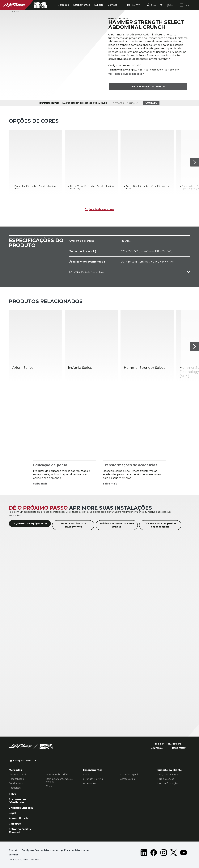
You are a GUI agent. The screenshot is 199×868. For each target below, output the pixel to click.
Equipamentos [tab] (82, 5)
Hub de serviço (166, 779)
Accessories (89, 783)
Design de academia (168, 775)
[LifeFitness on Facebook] (154, 853)
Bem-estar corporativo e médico (59, 780)
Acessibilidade (19, 818)
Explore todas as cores (99, 209)
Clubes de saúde (18, 775)
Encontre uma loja (21, 808)
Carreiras (15, 824)
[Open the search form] (151, 5)
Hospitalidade (16, 779)
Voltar (14, 12)
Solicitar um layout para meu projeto (117, 525)
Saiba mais (40, 484)
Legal (12, 813)
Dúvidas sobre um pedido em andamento (160, 525)
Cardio (87, 775)
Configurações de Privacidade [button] (40, 850)
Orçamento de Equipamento (30, 523)
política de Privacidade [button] (75, 850)
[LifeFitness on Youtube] (184, 853)
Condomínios (16, 783)
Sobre (13, 794)
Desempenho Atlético (58, 775)
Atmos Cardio (128, 779)
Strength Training (93, 779)
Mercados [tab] (63, 5)
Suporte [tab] (99, 5)
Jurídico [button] (14, 855)
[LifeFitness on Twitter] (174, 853)
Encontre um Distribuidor (17, 801)
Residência (15, 788)
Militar (49, 786)
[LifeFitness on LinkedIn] (144, 853)
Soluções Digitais (129, 775)
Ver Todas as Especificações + (126, 74)
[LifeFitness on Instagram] (164, 853)
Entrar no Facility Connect (20, 831)
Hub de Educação (167, 783)
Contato (112, 5)
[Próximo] (195, 162)
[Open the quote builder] (168, 5)
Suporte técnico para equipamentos (73, 525)
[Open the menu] (185, 5)
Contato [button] (14, 850)
